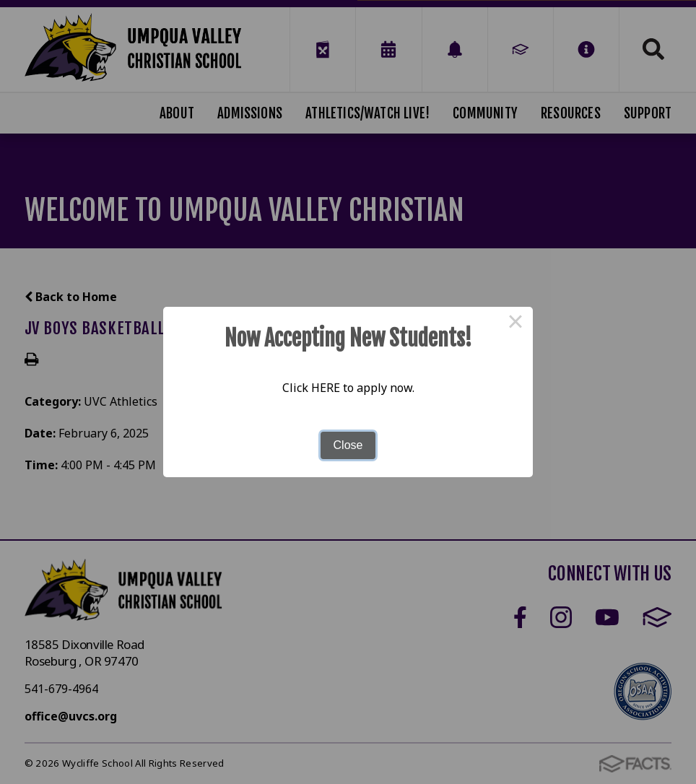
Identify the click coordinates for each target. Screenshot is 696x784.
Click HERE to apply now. (348, 388)
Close (348, 445)
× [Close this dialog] (516, 324)
